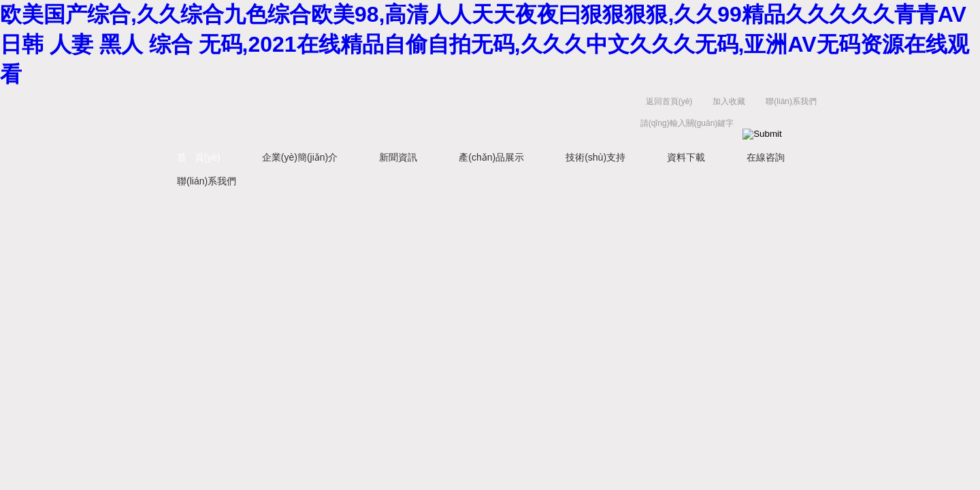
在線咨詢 (766, 157)
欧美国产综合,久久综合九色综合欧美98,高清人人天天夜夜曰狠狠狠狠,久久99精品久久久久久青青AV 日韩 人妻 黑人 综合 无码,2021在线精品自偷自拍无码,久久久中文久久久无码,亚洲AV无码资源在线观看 (485, 44)
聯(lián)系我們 (791, 101)
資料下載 (686, 157)
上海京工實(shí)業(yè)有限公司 (367, 115)
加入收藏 (729, 101)
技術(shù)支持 (595, 157)
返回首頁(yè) (669, 101)
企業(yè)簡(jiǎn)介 (300, 157)
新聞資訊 (398, 157)
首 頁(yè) (199, 157)
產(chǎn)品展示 (491, 157)
